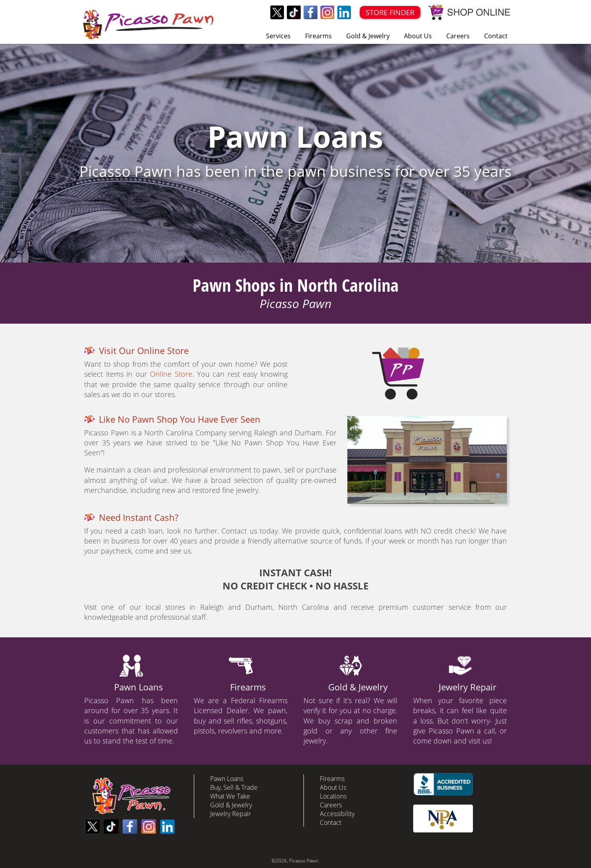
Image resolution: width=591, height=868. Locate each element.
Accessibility (337, 814)
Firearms (318, 36)
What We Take (230, 796)
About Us (418, 36)
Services (278, 36)
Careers (458, 36)
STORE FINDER (390, 12)
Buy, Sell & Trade (234, 787)
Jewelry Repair (468, 687)
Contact (496, 36)
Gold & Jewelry (368, 36)
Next (581, 153)
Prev (10, 153)
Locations (333, 796)
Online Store (171, 374)
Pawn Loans (139, 687)
